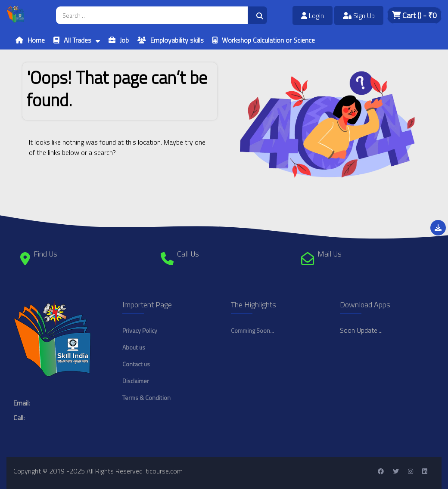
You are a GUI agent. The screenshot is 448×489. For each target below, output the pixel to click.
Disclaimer (136, 381)
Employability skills (177, 40)
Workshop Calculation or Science (268, 40)
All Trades (78, 40)
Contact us (136, 364)
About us (134, 347)
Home (36, 40)
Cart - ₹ (414, 15)
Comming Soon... (252, 330)
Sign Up (359, 15)
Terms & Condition (146, 398)
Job (124, 40)
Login (313, 15)
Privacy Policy (140, 330)
